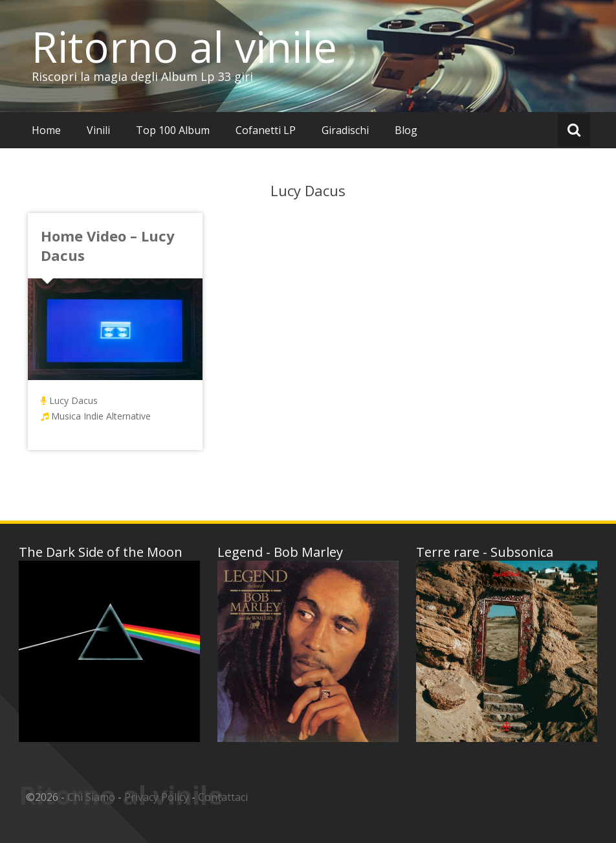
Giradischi (345, 130)
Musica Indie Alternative (101, 416)
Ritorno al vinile (184, 47)
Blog (406, 130)
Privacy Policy (157, 797)
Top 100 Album (173, 130)
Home (46, 130)
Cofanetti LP (266, 130)
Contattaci (223, 797)
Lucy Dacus (73, 400)
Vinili (98, 130)
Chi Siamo (91, 797)
